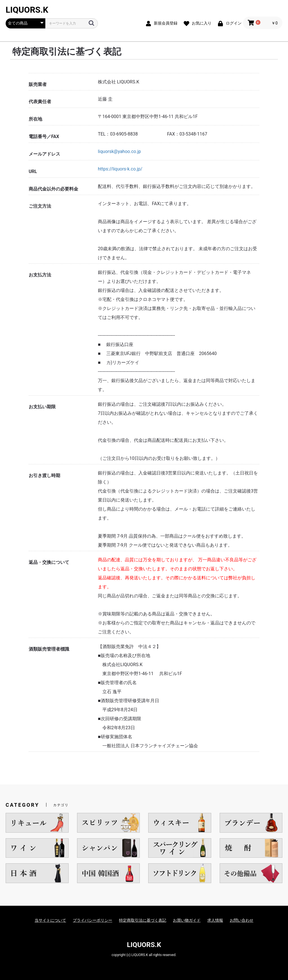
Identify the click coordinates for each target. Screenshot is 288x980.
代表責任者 (40, 102)
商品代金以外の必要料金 (53, 189)
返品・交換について (49, 562)
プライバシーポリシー (93, 920)
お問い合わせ (242, 920)
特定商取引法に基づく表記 (143, 920)
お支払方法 (40, 275)
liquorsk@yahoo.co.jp (119, 151)
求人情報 (215, 920)
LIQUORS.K (27, 10)
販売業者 (38, 84)
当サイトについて (50, 920)
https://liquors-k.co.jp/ (120, 169)
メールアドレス (44, 154)
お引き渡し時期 (44, 475)
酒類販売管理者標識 (49, 649)
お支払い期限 (42, 407)
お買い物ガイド (187, 920)
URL (33, 171)
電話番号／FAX (44, 137)
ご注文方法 (40, 206)
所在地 (35, 119)
